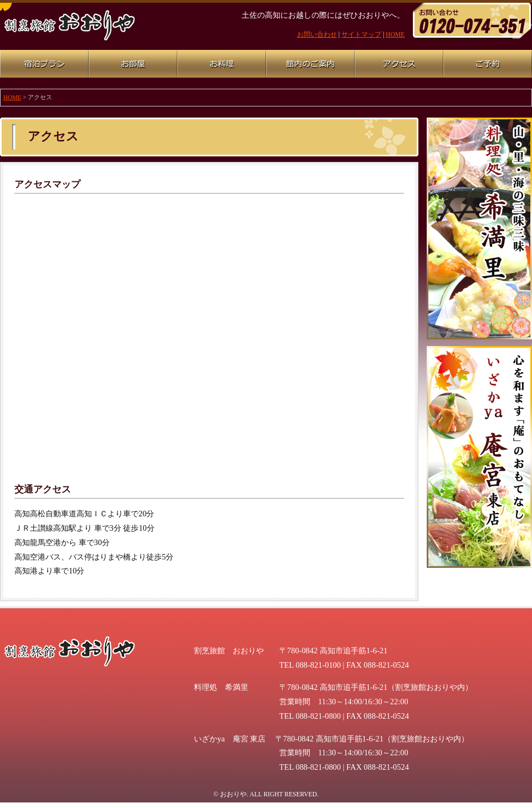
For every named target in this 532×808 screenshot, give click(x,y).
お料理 (222, 64)
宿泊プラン (44, 64)
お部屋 (133, 64)
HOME (395, 34)
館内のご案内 (310, 64)
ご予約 (488, 64)
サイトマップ (361, 34)
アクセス (399, 64)
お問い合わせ (317, 34)
